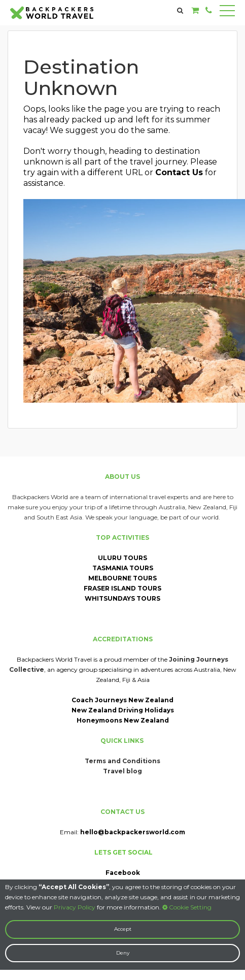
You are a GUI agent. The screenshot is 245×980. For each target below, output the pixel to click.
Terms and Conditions (123, 761)
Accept (123, 929)
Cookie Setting (187, 907)
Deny (123, 953)
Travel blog (123, 771)
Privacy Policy (75, 907)
